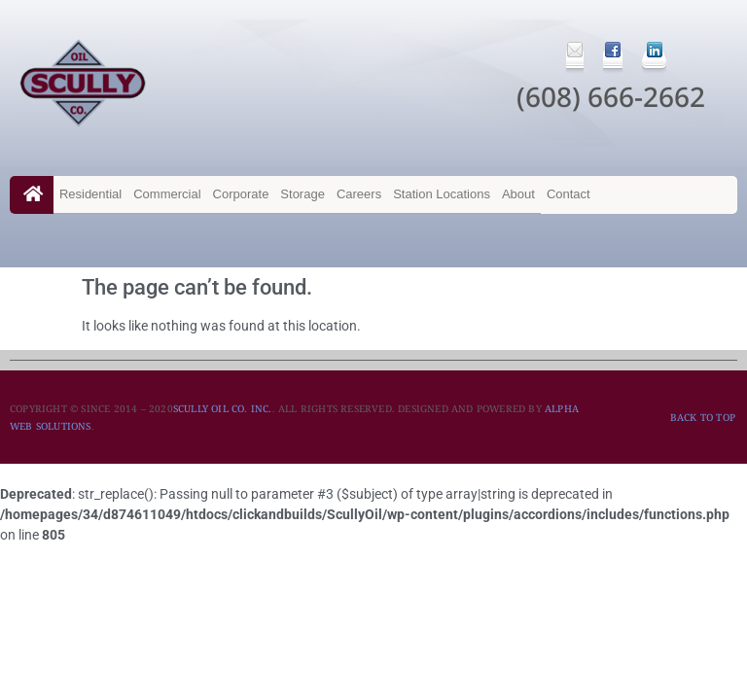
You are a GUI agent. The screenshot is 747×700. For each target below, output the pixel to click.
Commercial (167, 194)
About (518, 194)
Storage (302, 194)
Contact (569, 194)
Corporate (241, 194)
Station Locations (442, 194)
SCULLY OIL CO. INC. (223, 408)
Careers (359, 194)
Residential (90, 194)
